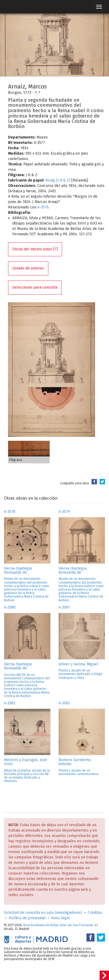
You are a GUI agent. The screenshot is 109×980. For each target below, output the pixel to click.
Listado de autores (28, 268)
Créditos (95, 913)
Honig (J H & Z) (58, 180)
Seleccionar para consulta (35, 287)
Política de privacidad (27, 918)
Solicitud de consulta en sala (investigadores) (43, 913)
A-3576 (43, 207)
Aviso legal (60, 918)
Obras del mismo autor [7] (35, 249)
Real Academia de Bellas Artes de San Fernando (58, 925)
